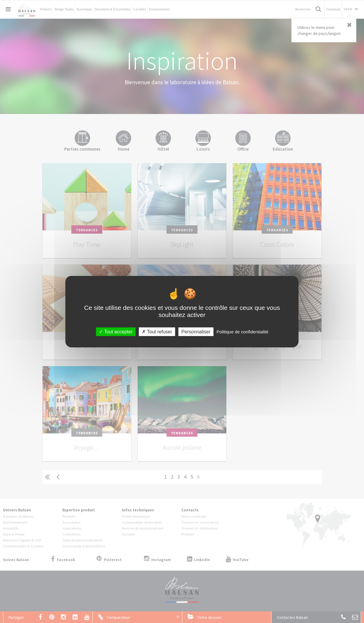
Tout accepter (116, 331)
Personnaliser (196, 331)
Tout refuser (157, 331)
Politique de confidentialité (242, 331)
